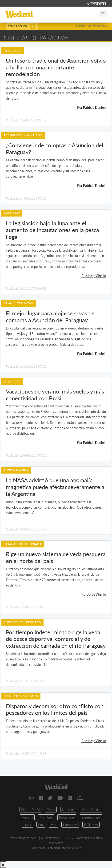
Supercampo (91, 817)
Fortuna (27, 817)
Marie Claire (91, 810)
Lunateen (70, 825)
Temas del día (22, 26)
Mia (53, 825)
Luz (41, 825)
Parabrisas (67, 817)
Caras (51, 810)
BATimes (91, 825)
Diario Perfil (30, 810)
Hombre (46, 817)
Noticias (68, 810)
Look (27, 825)
